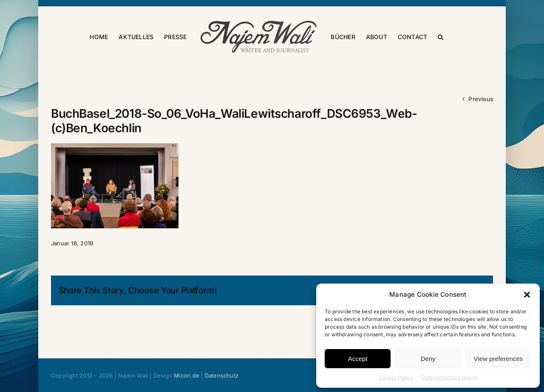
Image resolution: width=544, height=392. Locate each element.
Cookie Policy (396, 377)
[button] (527, 295)
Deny (428, 359)
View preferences (499, 359)
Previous (481, 99)
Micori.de (187, 375)
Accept (358, 359)
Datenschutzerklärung (449, 377)
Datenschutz (222, 375)
